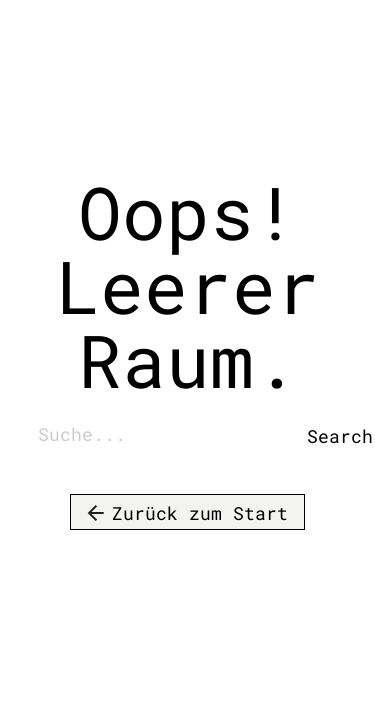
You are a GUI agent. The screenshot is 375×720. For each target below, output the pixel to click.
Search (322, 436)
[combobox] (166, 435)
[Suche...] (166, 435)
